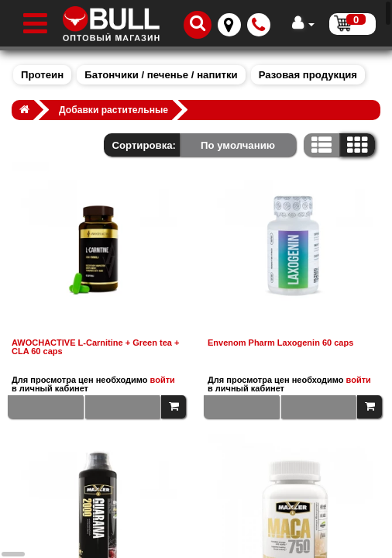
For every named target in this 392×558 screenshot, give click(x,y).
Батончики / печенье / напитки (161, 75)
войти (163, 380)
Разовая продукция (308, 75)
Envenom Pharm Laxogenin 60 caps (280, 343)
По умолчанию (238, 145)
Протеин (42, 75)
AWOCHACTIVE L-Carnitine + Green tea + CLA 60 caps (95, 347)
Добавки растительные (113, 110)
